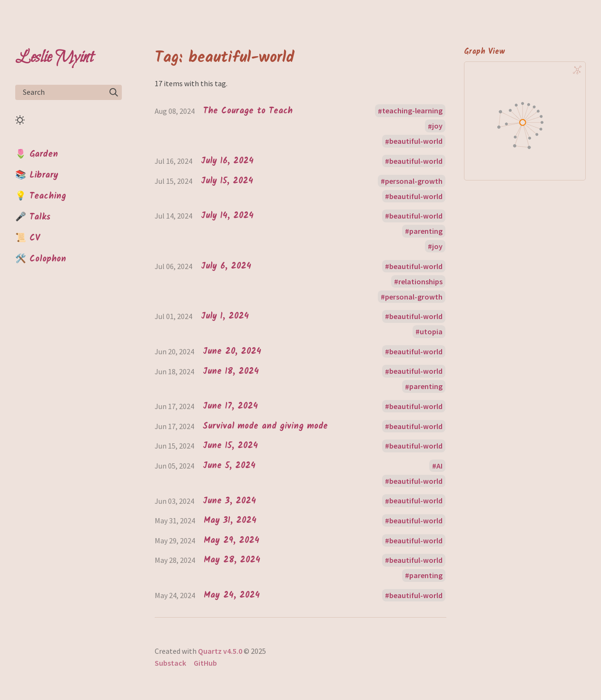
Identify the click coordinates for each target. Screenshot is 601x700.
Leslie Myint (54, 58)
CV (35, 238)
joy (437, 126)
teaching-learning (412, 111)
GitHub (205, 663)
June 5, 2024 (229, 466)
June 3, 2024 (229, 501)
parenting (426, 231)
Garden (44, 154)
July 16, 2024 (227, 161)
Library (44, 175)
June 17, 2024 (230, 406)
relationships (420, 281)
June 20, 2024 (232, 352)
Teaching (48, 196)
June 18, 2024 (231, 372)
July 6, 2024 (226, 266)
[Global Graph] (577, 70)
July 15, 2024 (227, 181)
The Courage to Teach (248, 111)
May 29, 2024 (232, 541)
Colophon (48, 259)
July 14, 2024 (227, 216)
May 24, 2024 (232, 595)
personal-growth (414, 181)
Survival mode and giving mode (265, 426)
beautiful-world (416, 141)
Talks (40, 217)
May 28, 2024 (232, 560)
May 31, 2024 (230, 521)
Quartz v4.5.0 (220, 651)
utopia (431, 331)
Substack (170, 663)
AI (439, 466)
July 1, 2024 (225, 316)
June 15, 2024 (230, 446)
